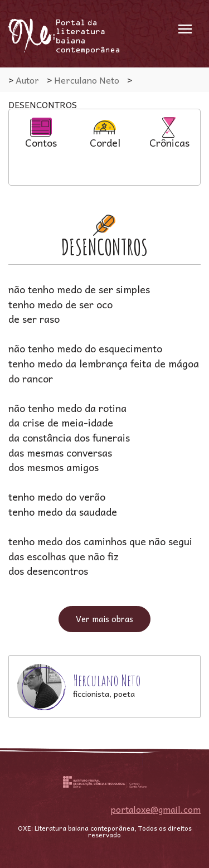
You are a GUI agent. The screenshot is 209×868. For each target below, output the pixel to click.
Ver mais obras (104, 619)
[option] (41, 132)
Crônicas (169, 134)
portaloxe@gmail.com (156, 809)
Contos (41, 134)
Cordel (105, 134)
